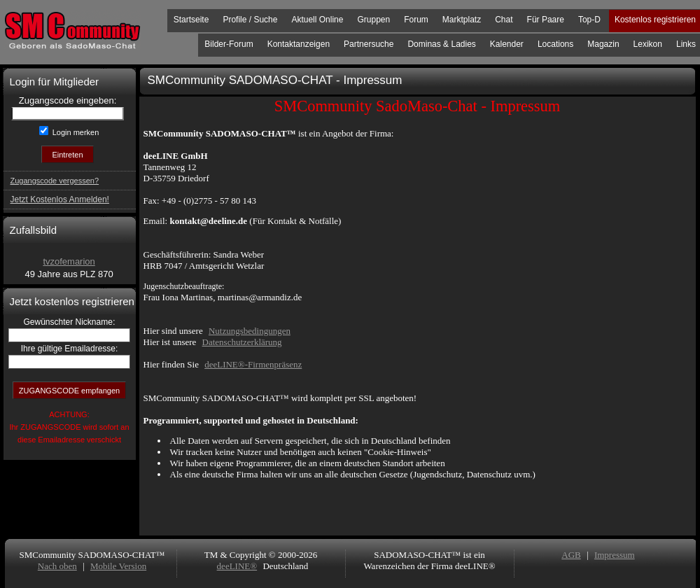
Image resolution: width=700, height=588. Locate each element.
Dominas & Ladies (441, 44)
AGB (571, 555)
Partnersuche (369, 44)
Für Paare (546, 20)
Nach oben (57, 566)
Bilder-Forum (229, 44)
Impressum (615, 555)
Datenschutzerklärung (242, 342)
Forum (416, 20)
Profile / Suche (250, 20)
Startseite (191, 20)
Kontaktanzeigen (299, 44)
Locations (555, 44)
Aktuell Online (317, 20)
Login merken (75, 132)
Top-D (589, 20)
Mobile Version (118, 566)
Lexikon (648, 44)
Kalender (507, 44)
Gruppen (373, 20)
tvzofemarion (69, 261)
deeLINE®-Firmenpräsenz (253, 364)
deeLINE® (237, 566)
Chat (504, 20)
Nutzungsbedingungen (250, 331)
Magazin (603, 44)
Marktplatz (462, 20)
